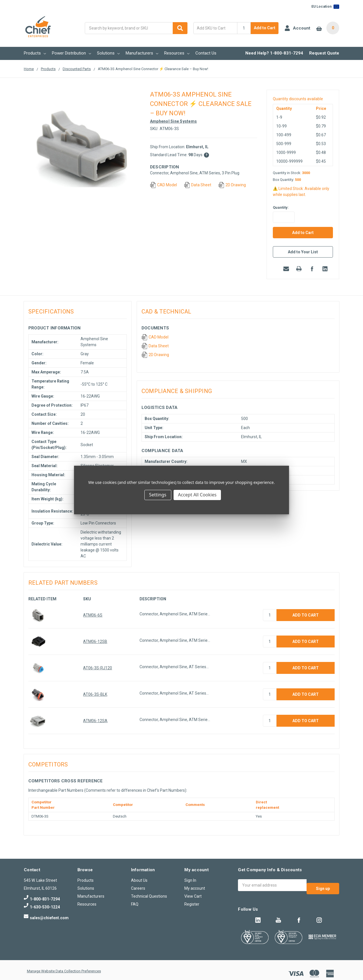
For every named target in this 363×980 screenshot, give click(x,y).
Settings (158, 495)
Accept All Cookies (197, 495)
